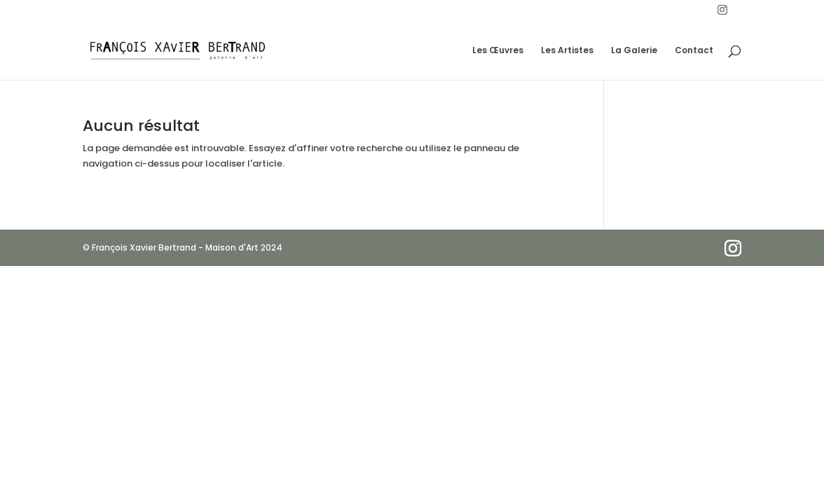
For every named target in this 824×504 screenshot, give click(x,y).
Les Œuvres (498, 51)
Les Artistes (567, 51)
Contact (694, 51)
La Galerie (634, 51)
